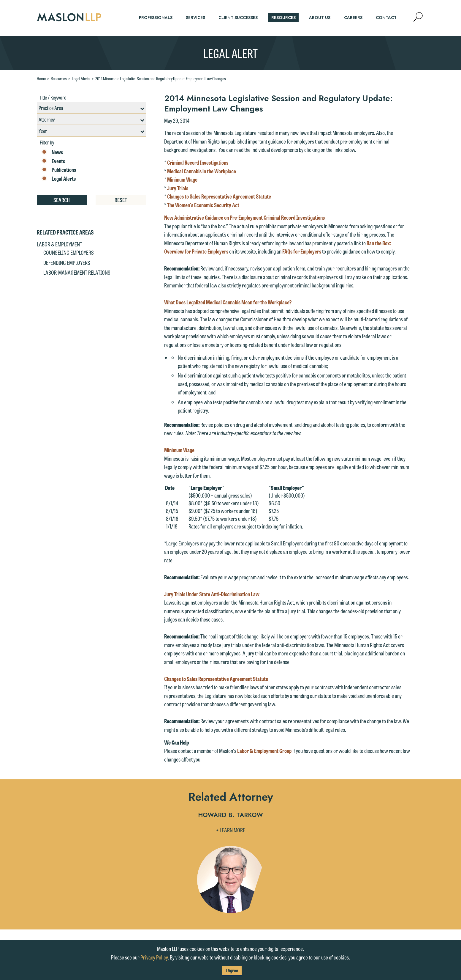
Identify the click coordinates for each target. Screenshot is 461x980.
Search (62, 200)
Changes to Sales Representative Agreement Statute (219, 196)
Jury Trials (178, 188)
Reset (121, 200)
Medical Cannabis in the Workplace (202, 171)
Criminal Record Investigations (198, 162)
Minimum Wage (182, 179)
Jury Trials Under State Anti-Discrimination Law (212, 594)
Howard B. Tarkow (230, 815)
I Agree (232, 970)
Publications (59, 170)
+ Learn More (231, 830)
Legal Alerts (81, 78)
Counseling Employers (69, 252)
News (52, 152)
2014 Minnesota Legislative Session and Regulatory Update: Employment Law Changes (161, 78)
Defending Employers (67, 262)
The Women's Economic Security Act (203, 205)
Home (41, 78)
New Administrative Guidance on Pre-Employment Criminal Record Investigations (244, 217)
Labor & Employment (60, 244)
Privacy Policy (154, 957)
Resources (59, 78)
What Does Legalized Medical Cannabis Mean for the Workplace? (228, 302)
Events (53, 161)
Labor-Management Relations (77, 272)
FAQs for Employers (302, 251)
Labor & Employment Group (264, 751)
